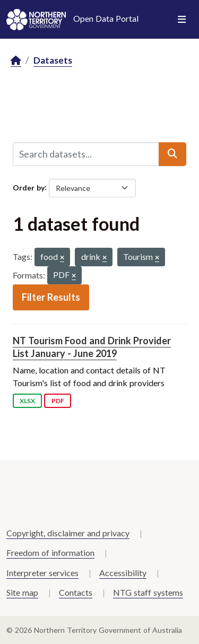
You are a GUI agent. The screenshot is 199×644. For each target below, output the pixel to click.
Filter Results (51, 297)
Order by (29, 187)
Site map (22, 592)
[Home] (16, 61)
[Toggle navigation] (182, 20)
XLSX (27, 401)
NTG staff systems (148, 592)
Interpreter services (42, 573)
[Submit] (172, 154)
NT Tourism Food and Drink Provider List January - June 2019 (92, 347)
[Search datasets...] (86, 154)
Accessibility (123, 573)
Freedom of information (50, 552)
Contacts (76, 592)
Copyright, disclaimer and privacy (68, 533)
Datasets (53, 60)
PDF (58, 401)
